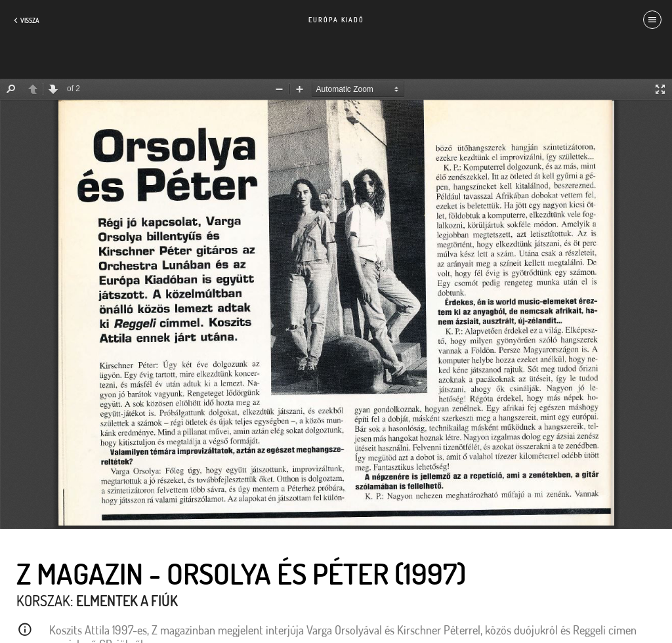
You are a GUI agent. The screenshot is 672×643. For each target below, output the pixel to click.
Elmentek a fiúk (127, 600)
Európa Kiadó (336, 20)
